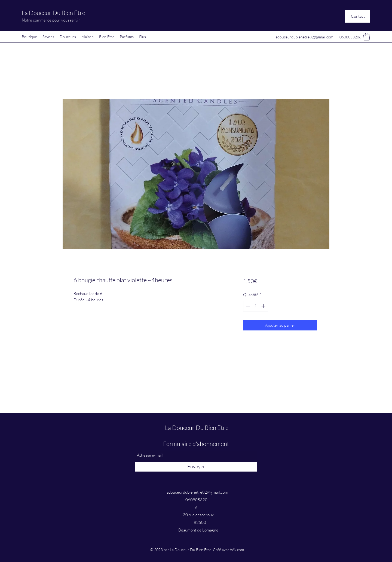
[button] (358, 16)
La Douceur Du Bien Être (53, 13)
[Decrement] (248, 306)
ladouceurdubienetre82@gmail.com (304, 37)
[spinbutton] (256, 306)
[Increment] (264, 306)
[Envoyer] (196, 467)
